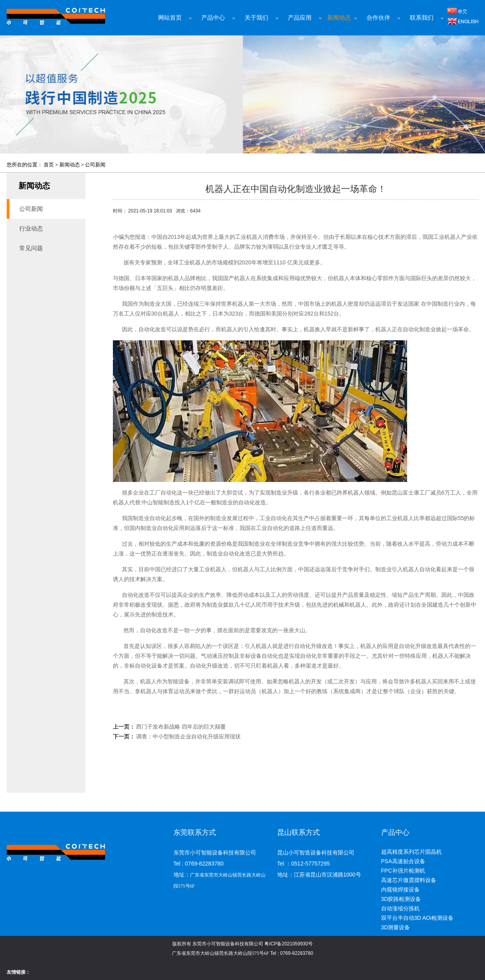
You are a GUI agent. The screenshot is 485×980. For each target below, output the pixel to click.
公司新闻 (95, 165)
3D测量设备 (396, 927)
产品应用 (300, 18)
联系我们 (422, 18)
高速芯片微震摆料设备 (409, 880)
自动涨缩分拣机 (400, 908)
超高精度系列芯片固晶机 (411, 852)
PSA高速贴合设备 (403, 861)
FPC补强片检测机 (403, 871)
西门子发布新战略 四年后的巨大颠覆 (181, 727)
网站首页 (170, 18)
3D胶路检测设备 (401, 899)
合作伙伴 (378, 18)
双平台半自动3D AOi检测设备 (417, 918)
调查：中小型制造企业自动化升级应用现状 (188, 736)
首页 (49, 165)
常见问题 (31, 248)
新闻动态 (339, 18)
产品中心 (213, 18)
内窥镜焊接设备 (400, 890)
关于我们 (256, 18)
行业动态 (31, 228)
